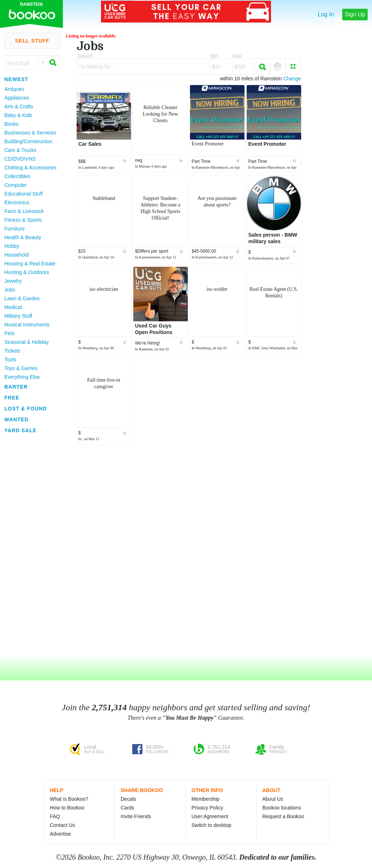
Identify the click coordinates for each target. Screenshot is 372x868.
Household (17, 255)
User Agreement (210, 816)
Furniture (15, 229)
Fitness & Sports (23, 220)
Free (12, 398)
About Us (273, 799)
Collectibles (17, 176)
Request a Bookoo (283, 816)
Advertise (60, 834)
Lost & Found (26, 409)
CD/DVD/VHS (20, 159)
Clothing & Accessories (30, 168)
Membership (205, 799)
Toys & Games (21, 368)
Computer (15, 185)
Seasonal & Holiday (27, 342)
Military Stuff (18, 316)
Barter (16, 387)
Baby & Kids (18, 115)
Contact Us (62, 825)
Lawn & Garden (22, 298)
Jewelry (13, 281)
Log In (326, 14)
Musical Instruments (27, 325)
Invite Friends (136, 816)
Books (11, 124)
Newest (16, 79)
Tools (10, 359)
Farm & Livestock (24, 211)
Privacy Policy (207, 808)
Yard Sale (21, 430)
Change (292, 79)
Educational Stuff (24, 194)
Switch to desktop (211, 825)
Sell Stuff (32, 41)
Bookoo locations (282, 808)
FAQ (55, 816)
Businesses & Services (30, 133)
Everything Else (22, 377)
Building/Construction (28, 141)
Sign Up (355, 14)
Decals (128, 799)
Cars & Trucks (20, 150)
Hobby (12, 246)
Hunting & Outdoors (27, 272)
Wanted (17, 419)
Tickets (12, 351)
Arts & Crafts (19, 107)
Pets (9, 333)
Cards (127, 808)
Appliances (17, 98)
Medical (13, 307)
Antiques (14, 89)
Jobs (10, 290)
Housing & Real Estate (30, 264)
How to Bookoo (67, 808)
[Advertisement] (29, 545)
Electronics (17, 202)
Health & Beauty (23, 237)
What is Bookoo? (69, 799)
